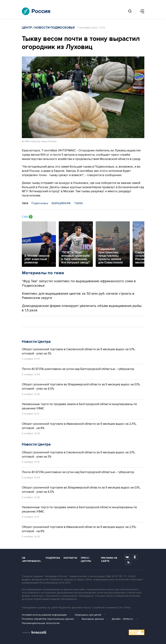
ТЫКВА (79, 203)
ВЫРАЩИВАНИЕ (61, 203)
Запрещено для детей (88, 615)
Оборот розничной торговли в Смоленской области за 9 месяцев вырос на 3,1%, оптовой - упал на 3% (79, 351)
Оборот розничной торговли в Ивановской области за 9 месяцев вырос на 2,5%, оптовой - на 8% (79, 426)
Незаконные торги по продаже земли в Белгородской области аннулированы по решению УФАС (79, 406)
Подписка (53, 558)
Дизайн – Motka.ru (122, 619)
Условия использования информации (44, 615)
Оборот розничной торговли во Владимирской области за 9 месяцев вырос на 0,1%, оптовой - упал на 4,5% (81, 387)
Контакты (70, 558)
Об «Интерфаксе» (31, 559)
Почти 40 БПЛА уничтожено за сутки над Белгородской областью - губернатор (78, 369)
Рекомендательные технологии (41, 623)
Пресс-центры (86, 559)
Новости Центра (36, 342)
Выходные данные (93, 619)
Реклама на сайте (109, 559)
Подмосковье (40, 203)
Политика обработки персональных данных (48, 619)
